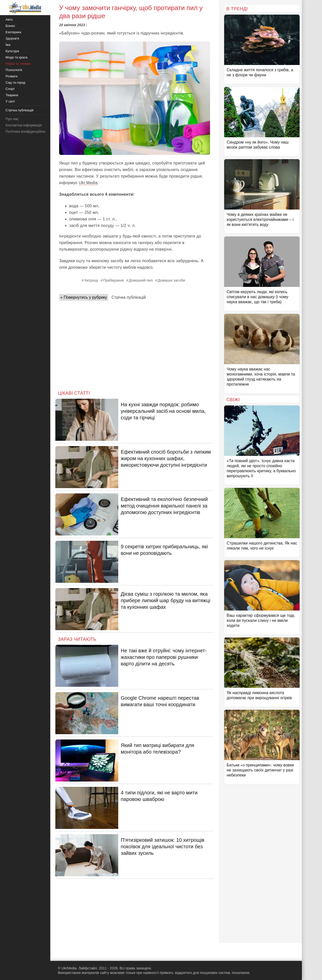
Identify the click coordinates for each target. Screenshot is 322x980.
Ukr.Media (88, 183)
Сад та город (15, 82)
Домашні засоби (171, 280)
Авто (9, 20)
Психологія (14, 70)
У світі (10, 101)
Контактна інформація (24, 125)
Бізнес (10, 26)
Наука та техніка (18, 64)
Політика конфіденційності (27, 131)
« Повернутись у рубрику (84, 297)
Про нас (12, 119)
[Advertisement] (135, 344)
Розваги (11, 76)
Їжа (8, 45)
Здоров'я (12, 38)
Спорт (10, 89)
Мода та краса (16, 57)
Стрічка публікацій (129, 297)
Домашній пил (141, 280)
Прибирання (113, 280)
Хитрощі (91, 280)
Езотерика (13, 32)
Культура (12, 51)
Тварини (12, 95)
